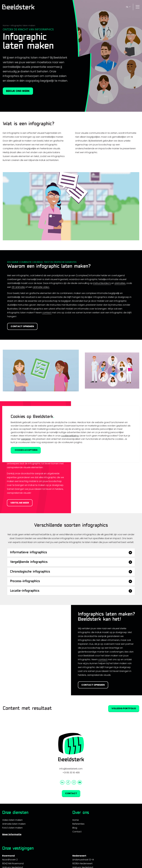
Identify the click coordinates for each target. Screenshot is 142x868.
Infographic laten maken (23, 26)
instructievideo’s (102, 283)
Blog (75, 828)
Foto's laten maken (12, 828)
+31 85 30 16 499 (71, 773)
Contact (77, 832)
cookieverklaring (70, 436)
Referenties (78, 824)
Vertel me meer (20, 503)
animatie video (41, 287)
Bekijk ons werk (18, 91)
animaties (120, 283)
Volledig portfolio (124, 708)
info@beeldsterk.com (71, 769)
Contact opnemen (22, 326)
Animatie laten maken (14, 824)
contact (47, 313)
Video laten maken (12, 820)
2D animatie (18, 287)
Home (6, 26)
